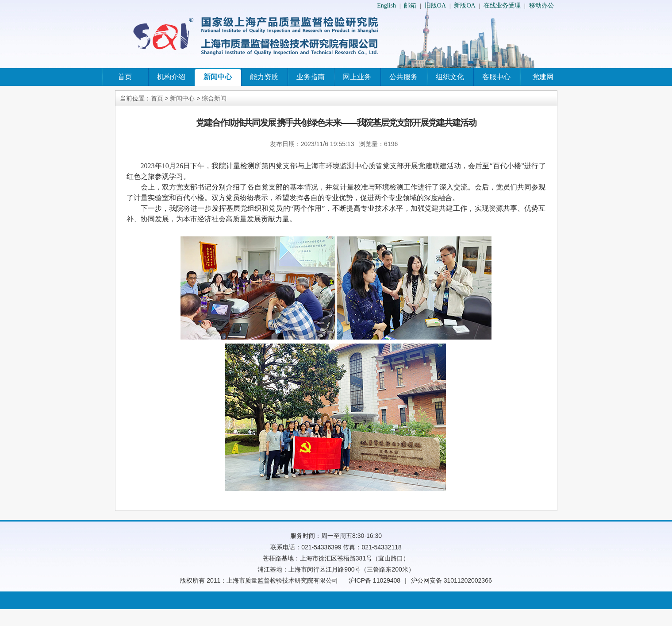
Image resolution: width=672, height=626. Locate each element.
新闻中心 (218, 77)
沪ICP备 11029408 (375, 580)
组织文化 (450, 77)
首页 (125, 77)
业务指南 (311, 77)
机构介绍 (171, 77)
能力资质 (264, 77)
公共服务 (403, 77)
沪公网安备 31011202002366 (451, 580)
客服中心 (496, 77)
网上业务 (357, 77)
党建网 (543, 77)
